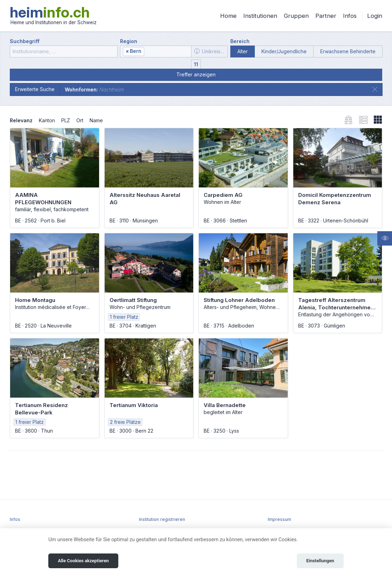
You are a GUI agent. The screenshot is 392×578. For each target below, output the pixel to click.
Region (129, 41)
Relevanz (21, 120)
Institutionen (260, 16)
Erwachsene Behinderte (348, 51)
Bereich (240, 41)
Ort (80, 120)
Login (375, 16)
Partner (326, 16)
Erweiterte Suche (35, 89)
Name (96, 120)
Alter (243, 51)
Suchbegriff (25, 41)
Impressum (279, 519)
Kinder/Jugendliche (284, 51)
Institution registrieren (162, 519)
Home (228, 16)
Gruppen (296, 16)
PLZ (66, 120)
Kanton (47, 120)
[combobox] (156, 51)
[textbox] (167, 52)
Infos (350, 16)
